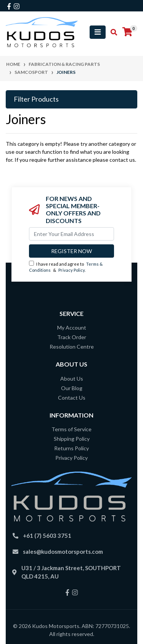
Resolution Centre (72, 347)
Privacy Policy (71, 270)
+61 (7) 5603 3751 (47, 536)
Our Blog (72, 388)
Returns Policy (71, 448)
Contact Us (72, 398)
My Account (72, 328)
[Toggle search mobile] (112, 32)
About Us (72, 379)
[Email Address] (71, 234)
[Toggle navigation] (98, 32)
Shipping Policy (72, 439)
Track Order (72, 337)
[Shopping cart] (127, 32)
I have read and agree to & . (66, 267)
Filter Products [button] (36, 99)
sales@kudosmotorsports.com (63, 552)
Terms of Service (71, 429)
